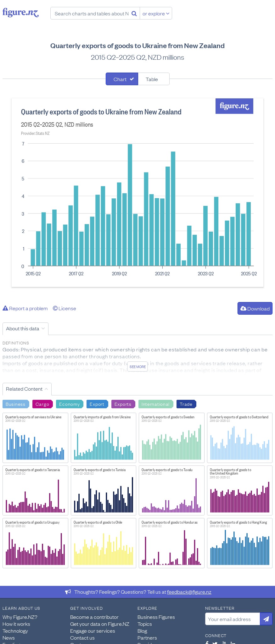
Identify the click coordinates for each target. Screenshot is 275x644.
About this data (23, 328)
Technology (15, 630)
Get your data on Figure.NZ (100, 624)
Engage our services (93, 630)
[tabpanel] (137, 193)
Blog (142, 630)
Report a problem (25, 308)
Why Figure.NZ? (20, 617)
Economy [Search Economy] (69, 404)
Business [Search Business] (16, 404)
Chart (120, 79)
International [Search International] (156, 404)
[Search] (134, 13)
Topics (145, 624)
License (65, 308)
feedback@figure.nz (189, 592)
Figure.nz (21, 13)
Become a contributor (94, 617)
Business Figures (156, 617)
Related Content (24, 388)
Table (152, 79)
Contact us (82, 637)
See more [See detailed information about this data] (138, 366)
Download (255, 308)
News (9, 637)
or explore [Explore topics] (156, 13)
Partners (147, 637)
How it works (16, 624)
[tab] (122, 79)
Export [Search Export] (97, 404)
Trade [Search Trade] (186, 404)
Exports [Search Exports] (123, 404)
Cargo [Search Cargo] (42, 404)
